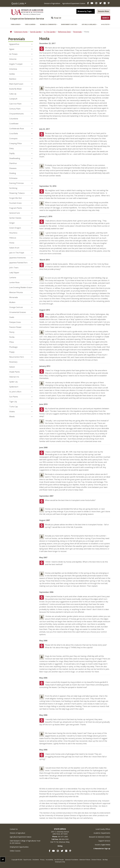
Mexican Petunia (16, 292)
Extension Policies (85, 860)
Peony (12, 332)
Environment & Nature (69, 24)
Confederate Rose (17, 129)
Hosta (12, 243)
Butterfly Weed (15, 89)
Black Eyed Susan (16, 84)
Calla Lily (13, 94)
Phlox (12, 342)
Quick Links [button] (18, 3)
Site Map (105, 860)
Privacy (42, 860)
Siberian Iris (14, 377)
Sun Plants (14, 397)
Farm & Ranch (15, 24)
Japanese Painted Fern (18, 263)
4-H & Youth (105, 24)
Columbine (14, 119)
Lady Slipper (14, 273)
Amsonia (13, 59)
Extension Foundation (72, 860)
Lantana (13, 277)
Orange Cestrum (16, 307)
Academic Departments (102, 833)
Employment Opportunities (19, 847)
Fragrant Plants (16, 208)
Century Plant (15, 109)
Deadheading (15, 158)
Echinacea (13, 178)
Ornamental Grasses (18, 312)
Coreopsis (13, 138)
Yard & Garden (30, 24)
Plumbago (13, 347)
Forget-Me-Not (15, 198)
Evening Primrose (16, 183)
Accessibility (49, 860)
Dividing (13, 173)
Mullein (12, 302)
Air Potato (13, 54)
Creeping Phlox (15, 143)
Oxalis (12, 317)
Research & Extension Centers (100, 837)
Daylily (12, 153)
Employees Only (60, 862)
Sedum (12, 367)
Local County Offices (103, 829)
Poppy (12, 352)
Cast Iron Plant (15, 104)
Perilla (12, 337)
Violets (12, 412)
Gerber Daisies (15, 218)
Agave (12, 49)
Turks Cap (14, 407)
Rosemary (13, 362)
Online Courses (15, 851)
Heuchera (13, 233)
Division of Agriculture (52, 3)
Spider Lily (13, 382)
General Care (15, 213)
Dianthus (13, 163)
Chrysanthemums (16, 114)
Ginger (12, 223)
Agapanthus (14, 44)
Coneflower (14, 124)
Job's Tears (14, 268)
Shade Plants (15, 372)
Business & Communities (48, 24)
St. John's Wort (15, 392)
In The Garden (50, 32)
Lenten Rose (14, 282)
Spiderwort (14, 387)
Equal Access (27, 860)
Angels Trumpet (16, 64)
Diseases (13, 168)
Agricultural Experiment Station (74, 3)
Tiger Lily (13, 402)
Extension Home (21, 32)
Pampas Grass (15, 322)
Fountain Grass (15, 203)
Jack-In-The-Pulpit (17, 253)
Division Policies (96, 860)
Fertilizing (13, 188)
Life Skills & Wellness (89, 24)
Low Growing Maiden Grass (20, 287)
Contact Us (14, 829)
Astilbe (12, 74)
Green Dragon (15, 228)
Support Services (104, 841)
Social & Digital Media (103, 845)
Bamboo (13, 79)
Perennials (77, 32)
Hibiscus (13, 238)
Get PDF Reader (59, 860)
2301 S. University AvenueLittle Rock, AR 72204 (60, 833)
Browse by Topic (85, 11)
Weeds (12, 417)
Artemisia (13, 69)
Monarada (14, 297)
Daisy (12, 148)
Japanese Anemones (18, 258)
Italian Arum (14, 248)
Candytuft (13, 99)
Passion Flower (15, 327)
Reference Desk (64, 32)
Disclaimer (36, 860)
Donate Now (103, 11)
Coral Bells (14, 134)
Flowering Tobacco (17, 193)
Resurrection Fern (17, 357)
